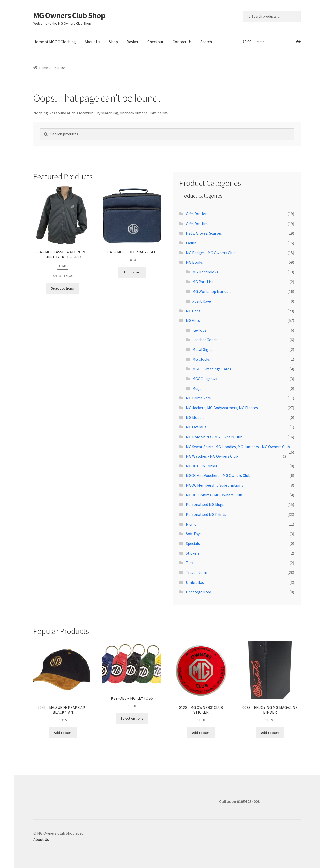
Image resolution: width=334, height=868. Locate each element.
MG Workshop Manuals (212, 291)
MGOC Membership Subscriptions (214, 485)
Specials (193, 543)
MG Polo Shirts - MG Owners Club (214, 437)
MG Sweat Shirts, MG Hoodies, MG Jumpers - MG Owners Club (238, 447)
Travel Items (197, 572)
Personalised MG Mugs (205, 504)
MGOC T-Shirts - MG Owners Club (214, 495)
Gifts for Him (197, 224)
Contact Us (182, 42)
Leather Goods (205, 340)
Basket (133, 42)
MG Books (194, 262)
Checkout (156, 42)
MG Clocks (201, 359)
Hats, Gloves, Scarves (204, 233)
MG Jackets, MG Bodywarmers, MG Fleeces (222, 408)
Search (206, 42)
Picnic (191, 524)
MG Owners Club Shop (69, 15)
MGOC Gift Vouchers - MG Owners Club (218, 475)
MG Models (195, 417)
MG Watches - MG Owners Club (212, 456)
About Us (92, 42)
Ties (189, 563)
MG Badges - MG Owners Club (211, 253)
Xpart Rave (202, 301)
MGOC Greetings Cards (212, 369)
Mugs (197, 388)
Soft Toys (194, 534)
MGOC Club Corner (202, 466)
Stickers (193, 553)
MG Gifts (193, 320)
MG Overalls (196, 427)
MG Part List (203, 282)
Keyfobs (199, 330)
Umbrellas (195, 582)
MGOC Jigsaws (205, 379)
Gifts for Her (196, 214)
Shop (113, 42)
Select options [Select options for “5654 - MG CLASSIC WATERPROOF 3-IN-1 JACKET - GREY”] (62, 288)
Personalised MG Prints (206, 514)
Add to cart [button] (132, 272)
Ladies (191, 243)
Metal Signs (202, 349)
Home (44, 68)
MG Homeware (198, 398)
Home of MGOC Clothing (55, 42)
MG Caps (193, 311)
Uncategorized (199, 592)
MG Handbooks (205, 272)
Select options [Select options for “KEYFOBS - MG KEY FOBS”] (132, 718)
